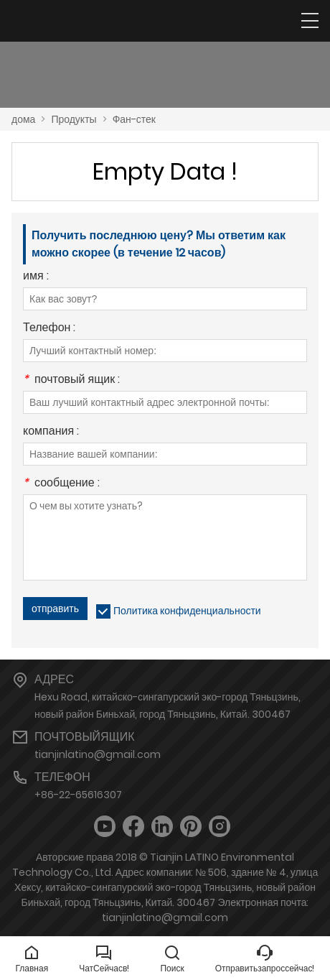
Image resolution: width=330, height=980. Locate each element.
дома (23, 119)
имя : (36, 277)
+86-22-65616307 (78, 795)
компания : (51, 432)
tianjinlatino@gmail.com (98, 754)
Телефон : (49, 329)
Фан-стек (134, 119)
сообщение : (61, 484)
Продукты (74, 119)
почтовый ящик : (71, 380)
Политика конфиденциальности (187, 611)
